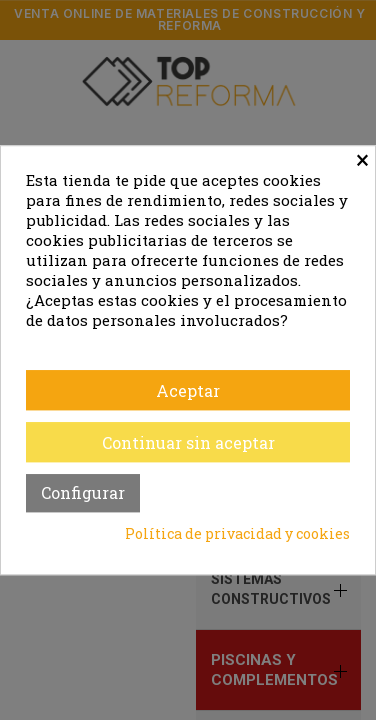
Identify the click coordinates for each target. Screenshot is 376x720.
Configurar (83, 492)
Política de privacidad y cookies (237, 533)
